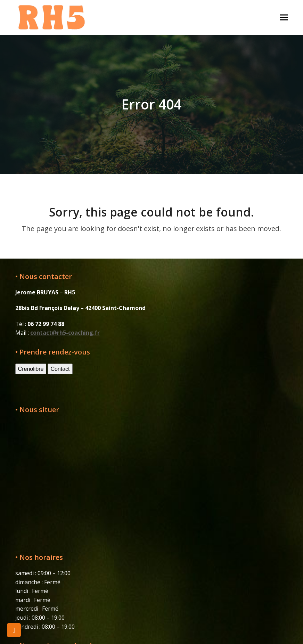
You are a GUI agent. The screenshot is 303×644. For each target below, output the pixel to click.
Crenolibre (31, 369)
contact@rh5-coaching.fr (65, 333)
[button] (284, 17)
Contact (60, 369)
